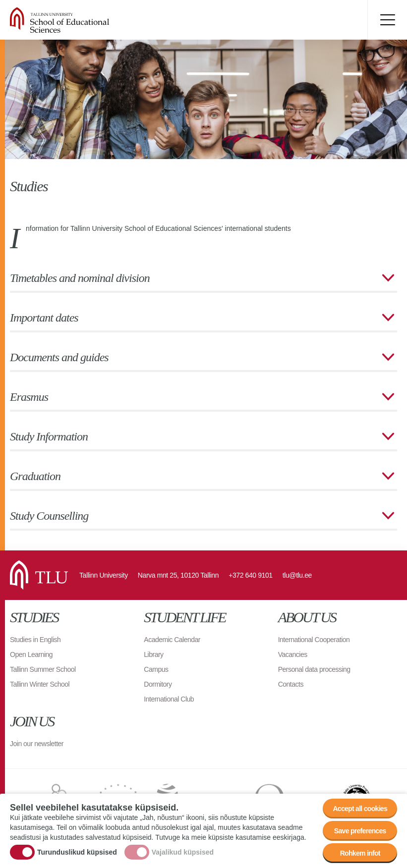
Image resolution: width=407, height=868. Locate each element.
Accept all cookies (360, 810)
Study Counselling (49, 516)
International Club (169, 699)
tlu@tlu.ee (297, 575)
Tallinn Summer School (43, 669)
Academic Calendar (172, 640)
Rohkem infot (360, 855)
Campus (156, 669)
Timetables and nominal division (80, 278)
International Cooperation (314, 640)
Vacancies (293, 654)
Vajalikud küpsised (183, 854)
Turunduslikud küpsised (77, 854)
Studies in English (35, 640)
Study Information (49, 436)
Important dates (44, 318)
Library (153, 654)
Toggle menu (387, 20)
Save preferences (360, 832)
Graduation (35, 476)
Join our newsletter (37, 744)
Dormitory (158, 684)
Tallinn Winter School (40, 684)
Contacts (291, 684)
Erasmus (29, 397)
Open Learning (31, 654)
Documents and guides (59, 357)
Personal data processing (314, 669)
